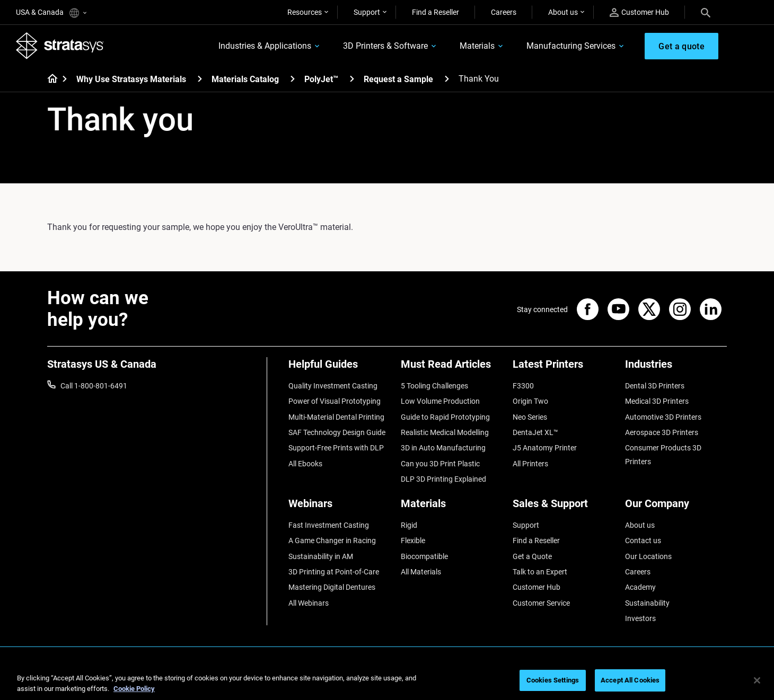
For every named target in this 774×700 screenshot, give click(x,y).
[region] (387, 681)
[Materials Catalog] (293, 79)
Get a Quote (532, 556)
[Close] (757, 680)
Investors (640, 618)
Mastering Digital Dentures (332, 587)
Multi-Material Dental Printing (336, 417)
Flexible (413, 540)
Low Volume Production (440, 401)
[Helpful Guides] (339, 368)
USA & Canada (51, 13)
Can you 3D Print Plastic (440, 464)
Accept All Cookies (630, 680)
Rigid (409, 525)
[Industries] (676, 368)
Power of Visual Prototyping (335, 401)
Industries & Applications (265, 46)
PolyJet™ (321, 79)
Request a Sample (398, 79)
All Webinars (309, 603)
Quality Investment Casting (333, 386)
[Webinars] (339, 507)
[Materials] (452, 507)
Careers (504, 12)
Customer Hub (639, 12)
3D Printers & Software (385, 46)
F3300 (523, 386)
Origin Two (530, 401)
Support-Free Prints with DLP (336, 448)
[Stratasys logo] (60, 46)
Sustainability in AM (321, 556)
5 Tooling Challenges (434, 386)
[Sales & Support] (564, 507)
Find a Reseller (436, 12)
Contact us (643, 540)
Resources (305, 12)
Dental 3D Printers (655, 386)
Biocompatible (424, 556)
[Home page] (49, 79)
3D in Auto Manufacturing (443, 448)
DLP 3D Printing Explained (443, 479)
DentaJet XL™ (535, 432)
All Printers (530, 464)
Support (367, 12)
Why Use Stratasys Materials (131, 79)
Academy (640, 587)
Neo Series (530, 417)
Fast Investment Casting (329, 525)
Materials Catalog (245, 79)
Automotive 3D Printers (663, 417)
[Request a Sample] (447, 79)
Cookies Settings (553, 680)
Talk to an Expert (540, 572)
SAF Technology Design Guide (337, 432)
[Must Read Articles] (452, 368)
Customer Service (541, 603)
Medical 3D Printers (657, 401)
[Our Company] (676, 507)
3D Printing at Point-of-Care (334, 572)
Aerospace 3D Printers (662, 432)
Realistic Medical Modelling (445, 432)
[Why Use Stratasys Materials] (200, 79)
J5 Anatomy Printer (545, 448)
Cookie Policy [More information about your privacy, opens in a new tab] (134, 689)
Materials (477, 46)
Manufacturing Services (571, 46)
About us (563, 12)
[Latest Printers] (564, 368)
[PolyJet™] (352, 79)
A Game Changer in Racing (332, 540)
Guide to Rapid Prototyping (445, 417)
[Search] (706, 12)
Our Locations (648, 556)
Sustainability (647, 603)
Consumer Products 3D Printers (663, 455)
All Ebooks (305, 464)
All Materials (421, 572)
